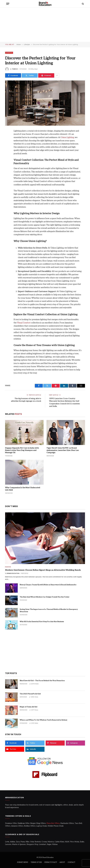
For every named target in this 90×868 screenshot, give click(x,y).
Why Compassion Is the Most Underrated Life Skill (23, 489)
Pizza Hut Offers (53, 823)
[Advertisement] (45, 25)
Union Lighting (67, 137)
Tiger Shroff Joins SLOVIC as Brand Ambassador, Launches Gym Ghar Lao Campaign (63, 450)
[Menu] (8, 4)
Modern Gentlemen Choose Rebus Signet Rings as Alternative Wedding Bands (43, 570)
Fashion (8, 567)
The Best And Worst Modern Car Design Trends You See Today (44, 597)
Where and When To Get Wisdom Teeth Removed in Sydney (43, 720)
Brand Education (13, 573)
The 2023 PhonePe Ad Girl (30, 694)
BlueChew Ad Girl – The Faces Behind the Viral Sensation (42, 681)
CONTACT (71, 862)
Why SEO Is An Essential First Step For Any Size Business (42, 622)
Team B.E (15, 69)
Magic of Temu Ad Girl (29, 707)
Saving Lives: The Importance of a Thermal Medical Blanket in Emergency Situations (49, 610)
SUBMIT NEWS (23, 862)
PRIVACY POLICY (51, 862)
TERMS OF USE (36, 862)
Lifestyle (9, 53)
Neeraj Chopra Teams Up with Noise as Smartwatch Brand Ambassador (48, 585)
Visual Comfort (24, 323)
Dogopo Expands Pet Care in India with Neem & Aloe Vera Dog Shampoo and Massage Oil (22, 450)
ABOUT (62, 862)
